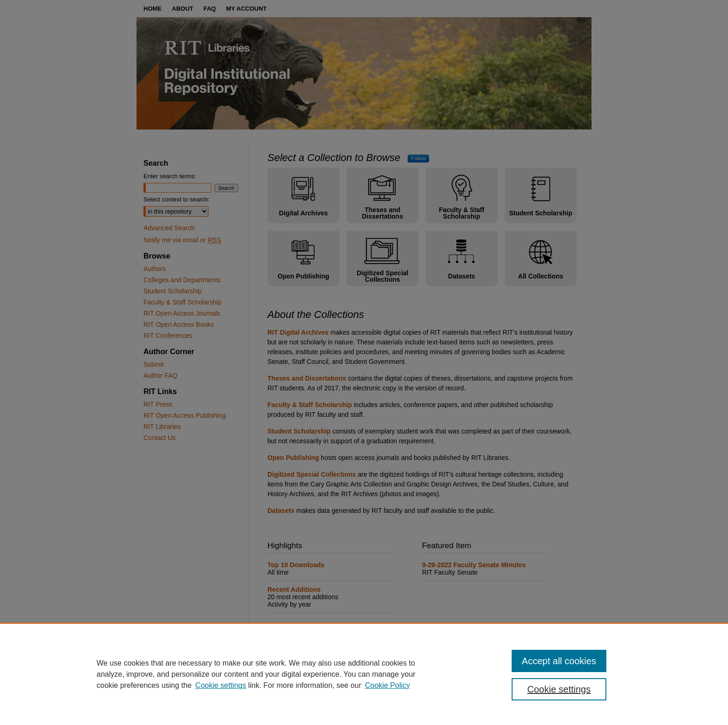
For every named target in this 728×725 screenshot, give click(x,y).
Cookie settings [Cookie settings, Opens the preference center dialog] (559, 689)
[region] (364, 674)
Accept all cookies (559, 661)
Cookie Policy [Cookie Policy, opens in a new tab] (387, 685)
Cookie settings (221, 685)
